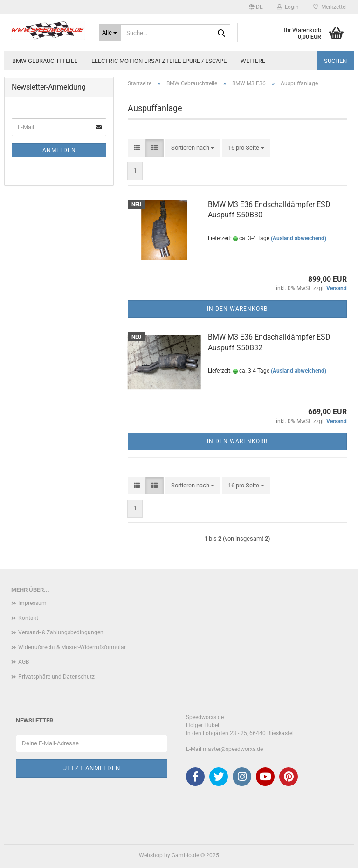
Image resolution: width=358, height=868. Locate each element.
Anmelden (59, 150)
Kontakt (28, 618)
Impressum (32, 603)
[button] (256, 7)
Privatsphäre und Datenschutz (56, 677)
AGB (24, 662)
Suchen (335, 61)
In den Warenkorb (237, 309)
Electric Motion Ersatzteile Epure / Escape (159, 61)
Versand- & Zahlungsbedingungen (61, 632)
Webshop (151, 855)
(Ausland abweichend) (299, 238)
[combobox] (193, 148)
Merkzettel (330, 7)
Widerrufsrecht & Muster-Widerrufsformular (72, 647)
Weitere (253, 61)
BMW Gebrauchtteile (45, 61)
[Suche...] (110, 33)
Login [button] (288, 7)
